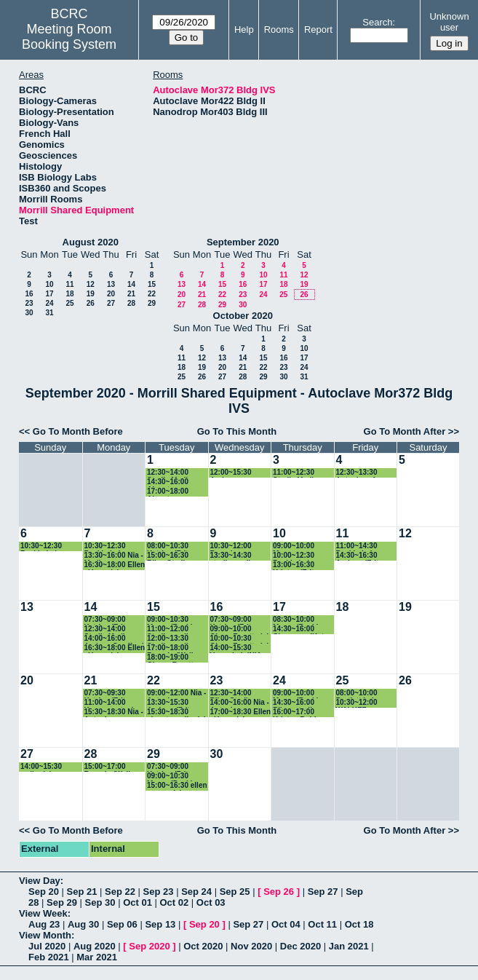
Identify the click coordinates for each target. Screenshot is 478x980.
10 (49, 284)
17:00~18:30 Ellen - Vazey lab (241, 712)
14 (131, 284)
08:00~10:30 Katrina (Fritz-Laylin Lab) (171, 546)
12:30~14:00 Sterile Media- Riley (171, 473)
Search (377, 22)
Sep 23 (159, 892)
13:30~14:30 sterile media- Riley (234, 556)
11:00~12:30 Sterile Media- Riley (296, 473)
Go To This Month (237, 431)
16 (29, 294)
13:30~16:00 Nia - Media (114, 556)
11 (69, 284)
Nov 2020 (251, 946)
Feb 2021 (49, 957)
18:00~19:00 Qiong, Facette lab (172, 658)
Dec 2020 (300, 946)
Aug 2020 (95, 946)
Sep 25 (235, 892)
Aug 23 (44, 924)
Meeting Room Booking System (69, 37)
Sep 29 (62, 902)
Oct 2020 (203, 946)
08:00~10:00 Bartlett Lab (357, 693)
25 (69, 303)
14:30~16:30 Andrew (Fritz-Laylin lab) (361, 556)
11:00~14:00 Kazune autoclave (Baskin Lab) (115, 703)
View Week (43, 913)
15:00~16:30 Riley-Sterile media (168, 556)
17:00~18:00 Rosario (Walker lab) (175, 648)
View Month (45, 935)
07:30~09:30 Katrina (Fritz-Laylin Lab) (108, 693)
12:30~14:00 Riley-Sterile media (231, 693)
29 (152, 303)
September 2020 (243, 242)
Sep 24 (196, 892)
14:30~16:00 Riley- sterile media (294, 703)
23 (29, 303)
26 (91, 303)
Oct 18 (359, 924)
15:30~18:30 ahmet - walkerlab (178, 712)
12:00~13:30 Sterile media (170, 639)
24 (49, 303)
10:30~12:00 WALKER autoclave (357, 703)
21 (131, 294)
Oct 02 (175, 902)
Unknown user (449, 22)
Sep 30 (100, 902)
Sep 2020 (149, 946)
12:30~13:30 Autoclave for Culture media (361, 473)
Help (244, 29)
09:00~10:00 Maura (294, 546)
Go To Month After (405, 431)
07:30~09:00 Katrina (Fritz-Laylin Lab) (108, 620)
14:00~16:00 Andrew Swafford (114, 639)
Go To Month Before (78, 431)
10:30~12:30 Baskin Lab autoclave (41, 546)
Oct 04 (286, 924)
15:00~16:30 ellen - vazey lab (177, 786)
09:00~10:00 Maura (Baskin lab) (298, 693)
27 (111, 303)
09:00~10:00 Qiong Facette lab (241, 629)
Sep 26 (279, 892)
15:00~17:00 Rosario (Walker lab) (112, 767)
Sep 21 (82, 892)
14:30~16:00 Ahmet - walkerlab (168, 482)
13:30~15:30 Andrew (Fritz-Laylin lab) (171, 703)
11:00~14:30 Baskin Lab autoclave (357, 546)
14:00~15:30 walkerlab (41, 767)
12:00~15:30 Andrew (231, 473)
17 (49, 294)
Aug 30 (83, 924)
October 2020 (243, 316)
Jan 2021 (349, 946)
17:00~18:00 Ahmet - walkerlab (168, 492)
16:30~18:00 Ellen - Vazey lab (115, 565)
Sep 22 (120, 892)
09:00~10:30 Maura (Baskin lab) (172, 620)
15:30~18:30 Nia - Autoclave (114, 712)
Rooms (279, 29)
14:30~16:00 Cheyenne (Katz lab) (300, 629)
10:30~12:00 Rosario (231, 546)
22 (152, 294)
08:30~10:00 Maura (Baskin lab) (298, 620)
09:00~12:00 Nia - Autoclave (176, 693)
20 (111, 294)
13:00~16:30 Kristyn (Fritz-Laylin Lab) (296, 565)
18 (69, 294)
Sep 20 (44, 892)
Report (318, 29)
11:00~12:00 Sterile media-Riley (171, 629)
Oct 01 (138, 902)
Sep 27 (323, 892)
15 (152, 284)
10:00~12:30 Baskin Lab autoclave (294, 556)
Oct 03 (211, 902)
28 (131, 303)
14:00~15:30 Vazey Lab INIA (236, 648)
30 (29, 313)
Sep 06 (122, 924)
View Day (40, 881)
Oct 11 (322, 924)
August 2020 (91, 242)
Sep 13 (160, 924)
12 (91, 284)
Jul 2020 (47, 946)
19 (91, 294)
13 (111, 284)
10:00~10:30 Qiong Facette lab (241, 639)
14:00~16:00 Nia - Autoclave (240, 703)
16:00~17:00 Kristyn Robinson (303, 712)
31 (49, 313)
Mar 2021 (97, 957)
